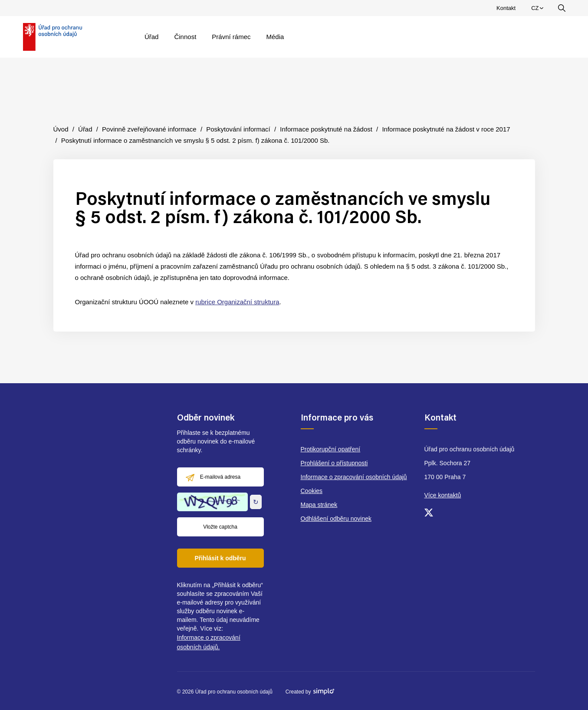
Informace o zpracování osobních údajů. (209, 642)
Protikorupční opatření (331, 449)
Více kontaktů (443, 495)
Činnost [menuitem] (185, 37)
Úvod (61, 129)
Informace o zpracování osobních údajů (354, 477)
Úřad (85, 129)
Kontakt (506, 8)
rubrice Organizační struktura (237, 302)
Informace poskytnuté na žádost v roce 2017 (446, 129)
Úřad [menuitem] (152, 37)
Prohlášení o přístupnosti (334, 463)
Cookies (312, 491)
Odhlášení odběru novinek (336, 519)
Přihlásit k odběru (220, 558)
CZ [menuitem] (538, 10)
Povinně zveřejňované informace (149, 129)
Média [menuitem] (275, 37)
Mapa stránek (319, 505)
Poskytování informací (238, 129)
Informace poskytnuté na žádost (326, 129)
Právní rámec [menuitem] (231, 37)
